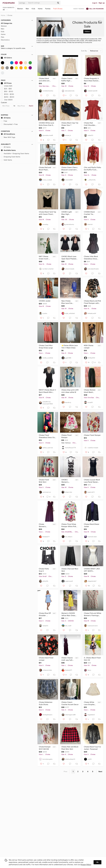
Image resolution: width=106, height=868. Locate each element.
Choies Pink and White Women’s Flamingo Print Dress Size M (93, 614)
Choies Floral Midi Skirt (44, 481)
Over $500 (7, 100)
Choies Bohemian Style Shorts (46, 703)
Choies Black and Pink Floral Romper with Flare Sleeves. (92, 302)
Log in (95, 3)
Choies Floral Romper (66, 436)
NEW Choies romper (89, 347)
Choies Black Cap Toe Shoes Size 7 (70, 124)
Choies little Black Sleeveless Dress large (91, 258)
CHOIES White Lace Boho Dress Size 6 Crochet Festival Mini (47, 124)
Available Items (8, 150)
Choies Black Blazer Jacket (92, 525)
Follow (87, 31)
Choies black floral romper (46, 659)
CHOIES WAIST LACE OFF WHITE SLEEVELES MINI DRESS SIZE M (92, 570)
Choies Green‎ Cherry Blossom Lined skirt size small (69, 169)
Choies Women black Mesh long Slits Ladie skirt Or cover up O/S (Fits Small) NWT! (90, 391)
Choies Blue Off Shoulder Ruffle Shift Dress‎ (45, 614)
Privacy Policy (86, 865)
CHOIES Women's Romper (65, 481)
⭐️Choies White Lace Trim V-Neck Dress (70, 347)
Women (20, 9)
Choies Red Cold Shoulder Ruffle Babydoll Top (90, 124)
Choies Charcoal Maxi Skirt (70, 570)
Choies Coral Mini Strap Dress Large (46, 347)
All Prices (6, 83)
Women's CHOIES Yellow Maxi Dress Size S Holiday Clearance (68, 614)
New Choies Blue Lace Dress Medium (68, 302)
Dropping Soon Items (11, 157)
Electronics (5, 40)
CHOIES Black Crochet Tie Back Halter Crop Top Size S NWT (90, 213)
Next (100, 772)
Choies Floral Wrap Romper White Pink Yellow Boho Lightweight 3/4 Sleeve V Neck (69, 525)
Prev (66, 772)
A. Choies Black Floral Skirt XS (92, 659)
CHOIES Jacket (45, 301)
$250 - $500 (8, 97)
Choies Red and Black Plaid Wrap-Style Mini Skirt (45, 169)
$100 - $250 (7, 94)
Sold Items (7, 160)
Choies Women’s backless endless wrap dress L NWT (44, 525)
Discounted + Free (9, 124)
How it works (79, 9)
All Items (6, 118)
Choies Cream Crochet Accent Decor (70, 703)
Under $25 (7, 86)
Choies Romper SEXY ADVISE (45, 748)
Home (40, 9)
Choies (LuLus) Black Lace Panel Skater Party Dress (92, 481)
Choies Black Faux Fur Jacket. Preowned (92, 748)
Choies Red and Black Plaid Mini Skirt (70, 748)
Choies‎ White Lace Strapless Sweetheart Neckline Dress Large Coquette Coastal (90, 703)
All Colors (6, 58)
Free (4, 121)
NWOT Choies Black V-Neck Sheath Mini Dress (48, 391)
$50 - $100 (7, 91)
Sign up (102, 3)
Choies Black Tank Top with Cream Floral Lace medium (47, 213)
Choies (10, 15)
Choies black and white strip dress (45, 80)
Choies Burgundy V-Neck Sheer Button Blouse (91, 80)
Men (27, 9)
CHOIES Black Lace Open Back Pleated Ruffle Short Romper (69, 258)
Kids (33, 9)
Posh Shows (58, 9)
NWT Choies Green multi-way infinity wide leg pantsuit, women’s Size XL (44, 258)
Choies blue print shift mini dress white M (70, 391)
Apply (31, 106)
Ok (97, 862)
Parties (48, 9)
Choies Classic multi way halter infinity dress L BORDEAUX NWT (68, 659)
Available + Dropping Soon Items (15, 153)
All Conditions (8, 134)
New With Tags (8, 137)
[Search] (42, 3)
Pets (3, 37)
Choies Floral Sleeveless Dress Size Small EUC (47, 436)
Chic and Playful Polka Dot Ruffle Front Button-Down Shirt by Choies (92, 169)
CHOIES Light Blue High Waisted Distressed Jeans (67, 213)
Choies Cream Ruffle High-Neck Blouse (67, 80)
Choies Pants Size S (44, 570)
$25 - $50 (6, 89)
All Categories (7, 23)
